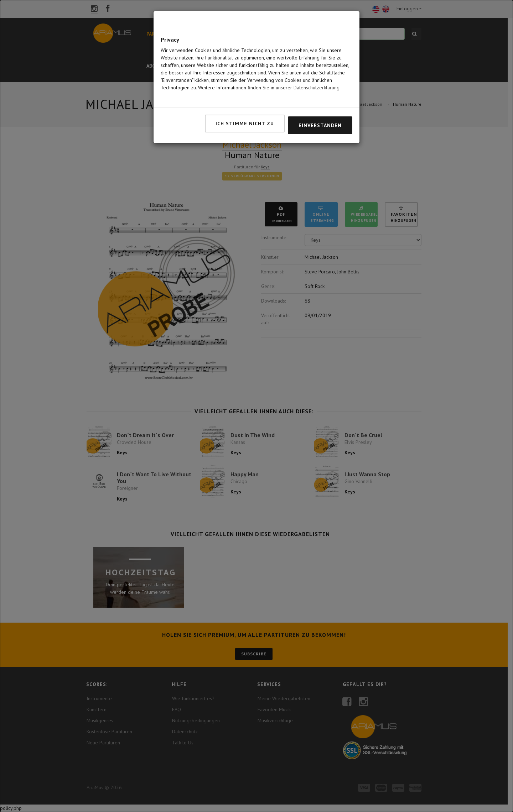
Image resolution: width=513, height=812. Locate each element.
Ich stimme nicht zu (245, 114)
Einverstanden (320, 115)
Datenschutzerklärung (317, 78)
